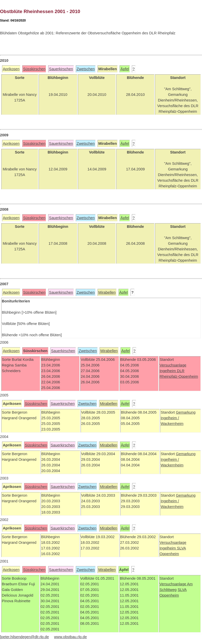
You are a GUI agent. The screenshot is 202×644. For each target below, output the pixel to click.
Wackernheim (172, 424)
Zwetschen (86, 69)
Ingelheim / (170, 418)
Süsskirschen (34, 69)
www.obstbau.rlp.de (70, 637)
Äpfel (125, 69)
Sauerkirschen (61, 69)
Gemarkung (186, 412)
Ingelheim (168, 371)
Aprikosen (11, 69)
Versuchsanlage (173, 365)
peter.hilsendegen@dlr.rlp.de (25, 637)
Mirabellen (107, 292)
